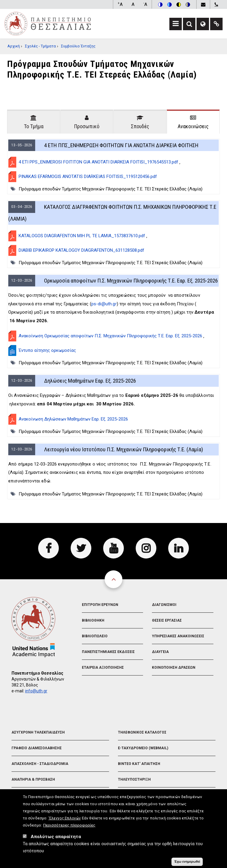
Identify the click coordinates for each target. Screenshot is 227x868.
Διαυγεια (160, 652)
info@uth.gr (36, 691)
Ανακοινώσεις (193, 126)
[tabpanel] (113, 319)
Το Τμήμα (34, 126)
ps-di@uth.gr (104, 304)
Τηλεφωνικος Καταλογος (142, 732)
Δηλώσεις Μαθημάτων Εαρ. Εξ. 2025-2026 (90, 381)
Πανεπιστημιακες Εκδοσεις (108, 652)
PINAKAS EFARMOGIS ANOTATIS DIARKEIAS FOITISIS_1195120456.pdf (88, 177)
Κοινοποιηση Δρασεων (174, 668)
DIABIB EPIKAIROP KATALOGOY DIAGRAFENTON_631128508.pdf (81, 250)
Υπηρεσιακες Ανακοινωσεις (178, 636)
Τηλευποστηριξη (134, 779)
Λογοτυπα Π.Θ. (26, 795)
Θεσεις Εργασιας (167, 620)
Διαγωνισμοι (164, 605)
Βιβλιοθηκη (93, 620)
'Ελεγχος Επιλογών (65, 848)
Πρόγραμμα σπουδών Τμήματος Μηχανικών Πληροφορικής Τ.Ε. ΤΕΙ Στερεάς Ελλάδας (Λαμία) (111, 189)
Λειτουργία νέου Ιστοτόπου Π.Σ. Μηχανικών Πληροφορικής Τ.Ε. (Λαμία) (124, 449)
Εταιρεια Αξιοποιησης (103, 668)
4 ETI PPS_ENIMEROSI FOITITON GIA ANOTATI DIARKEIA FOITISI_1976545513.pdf (98, 162)
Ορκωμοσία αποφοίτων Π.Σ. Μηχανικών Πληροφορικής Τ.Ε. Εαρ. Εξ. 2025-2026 (131, 281)
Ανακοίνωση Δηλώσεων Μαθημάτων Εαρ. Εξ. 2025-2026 (73, 419)
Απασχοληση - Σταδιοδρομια (40, 764)
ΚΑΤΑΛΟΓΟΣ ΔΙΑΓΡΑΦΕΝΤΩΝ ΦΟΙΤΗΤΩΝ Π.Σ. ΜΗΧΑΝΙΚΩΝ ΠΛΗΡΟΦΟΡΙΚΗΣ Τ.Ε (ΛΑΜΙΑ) (112, 213)
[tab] (34, 122)
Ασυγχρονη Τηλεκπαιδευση (38, 732)
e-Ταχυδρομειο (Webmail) (143, 748)
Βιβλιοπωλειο (95, 636)
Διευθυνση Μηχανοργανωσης (146, 795)
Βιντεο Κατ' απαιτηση (139, 764)
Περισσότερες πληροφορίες (69, 855)
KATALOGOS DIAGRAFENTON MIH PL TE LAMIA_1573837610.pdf (82, 236)
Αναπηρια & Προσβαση (33, 779)
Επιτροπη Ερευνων (100, 605)
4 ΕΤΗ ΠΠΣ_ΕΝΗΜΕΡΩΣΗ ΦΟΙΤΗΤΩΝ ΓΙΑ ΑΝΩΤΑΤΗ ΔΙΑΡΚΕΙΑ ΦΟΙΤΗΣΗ (121, 145)
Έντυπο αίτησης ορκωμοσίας (47, 350)
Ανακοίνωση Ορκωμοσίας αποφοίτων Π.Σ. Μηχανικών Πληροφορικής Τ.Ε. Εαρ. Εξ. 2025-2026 (110, 336)
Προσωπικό (87, 126)
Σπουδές (140, 126)
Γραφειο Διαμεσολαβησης (37, 748)
